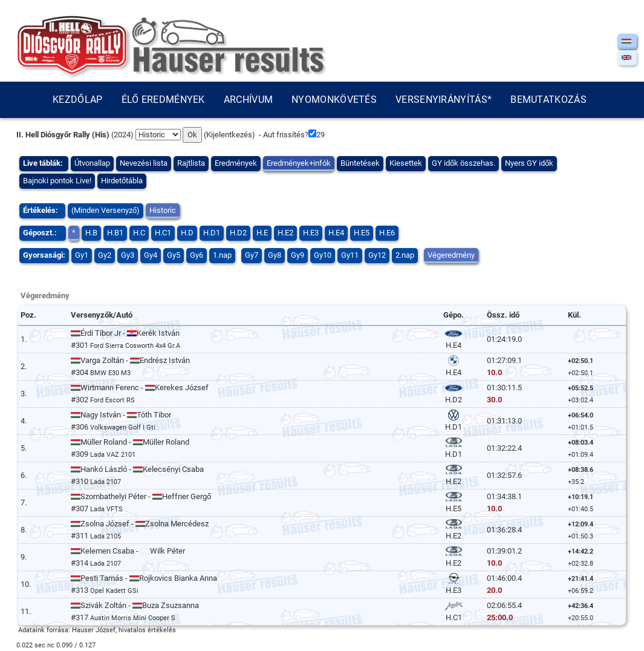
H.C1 (163, 233)
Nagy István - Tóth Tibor (121, 415)
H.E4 (336, 233)
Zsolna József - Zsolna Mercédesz (140, 524)
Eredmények (236, 163)
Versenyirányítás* (444, 100)
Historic (163, 210)
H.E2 (285, 233)
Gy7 (252, 255)
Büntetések (360, 163)
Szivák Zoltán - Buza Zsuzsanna (135, 605)
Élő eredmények (163, 100)
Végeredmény (451, 255)
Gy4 (151, 255)
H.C (139, 233)
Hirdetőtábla (122, 181)
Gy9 (298, 255)
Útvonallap (92, 163)
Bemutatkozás (548, 100)
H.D (187, 233)
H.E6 (387, 233)
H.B (91, 233)
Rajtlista (191, 163)
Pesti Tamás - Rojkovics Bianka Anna (144, 578)
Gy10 (323, 255)
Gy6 (197, 255)
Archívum (248, 100)
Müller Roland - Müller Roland (130, 442)
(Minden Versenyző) (106, 210)
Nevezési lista (144, 163)
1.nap (222, 255)
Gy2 (105, 255)
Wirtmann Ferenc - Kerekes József (140, 388)
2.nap (405, 255)
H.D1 (212, 233)
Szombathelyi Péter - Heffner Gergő (141, 496)
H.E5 (362, 233)
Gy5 (174, 255)
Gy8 (275, 255)
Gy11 (350, 255)
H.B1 (115, 233)
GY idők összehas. (463, 163)
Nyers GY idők (529, 163)
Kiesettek (406, 163)
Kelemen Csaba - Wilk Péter (128, 551)
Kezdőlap (77, 100)
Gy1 (82, 255)
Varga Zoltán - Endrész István (130, 360)
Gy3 (128, 255)
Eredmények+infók (299, 163)
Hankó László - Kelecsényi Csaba (137, 469)
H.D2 (238, 233)
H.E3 (311, 233)
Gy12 (377, 255)
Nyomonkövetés (334, 100)
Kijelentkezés (229, 135)
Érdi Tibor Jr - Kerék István (125, 333)
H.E (262, 233)
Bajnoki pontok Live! (57, 181)
